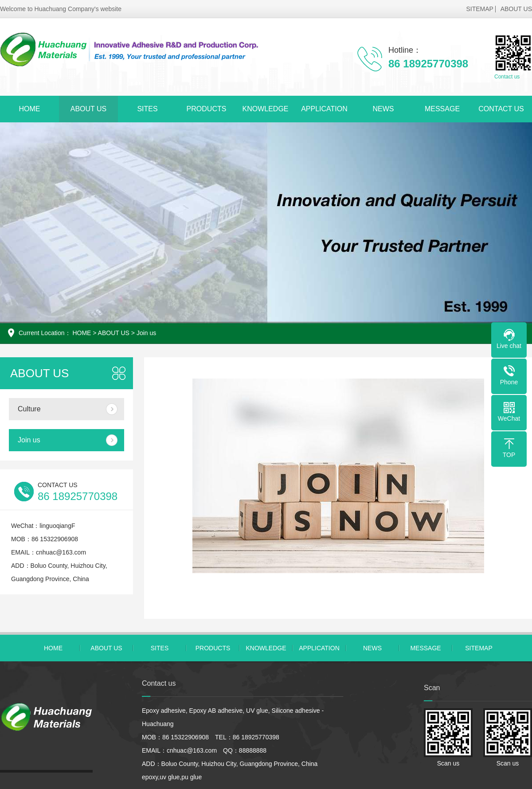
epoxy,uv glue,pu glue (172, 777)
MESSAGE (442, 109)
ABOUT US (516, 9)
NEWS (383, 109)
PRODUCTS (207, 109)
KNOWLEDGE (265, 109)
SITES (147, 109)
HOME (30, 109)
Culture (29, 409)
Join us (146, 333)
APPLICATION (324, 109)
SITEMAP (479, 9)
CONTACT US (501, 109)
